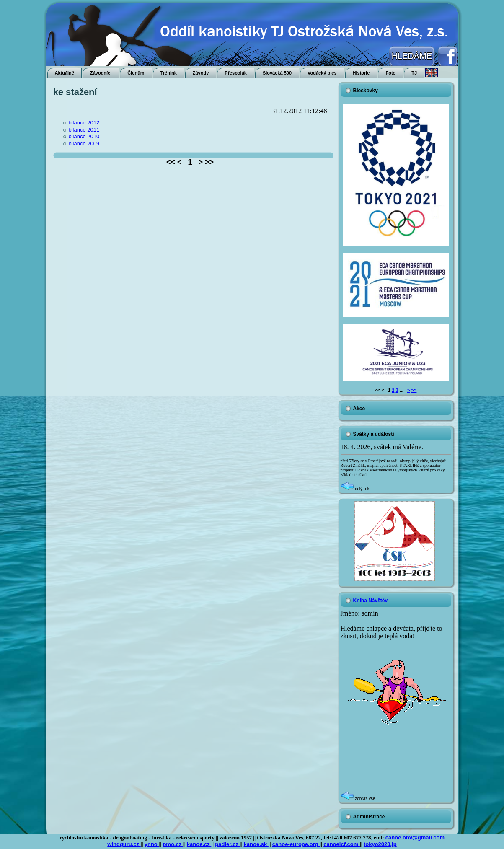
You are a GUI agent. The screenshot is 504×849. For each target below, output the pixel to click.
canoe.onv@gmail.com (415, 837)
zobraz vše (358, 799)
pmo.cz (173, 844)
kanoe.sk (256, 844)
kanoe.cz (199, 844)
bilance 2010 (84, 136)
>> (414, 390)
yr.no (152, 844)
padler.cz (227, 844)
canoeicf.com (342, 844)
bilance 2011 (84, 130)
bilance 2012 (84, 123)
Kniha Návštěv (371, 601)
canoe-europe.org (296, 844)
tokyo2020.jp (380, 844)
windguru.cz (124, 844)
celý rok (355, 489)
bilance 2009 (84, 144)
